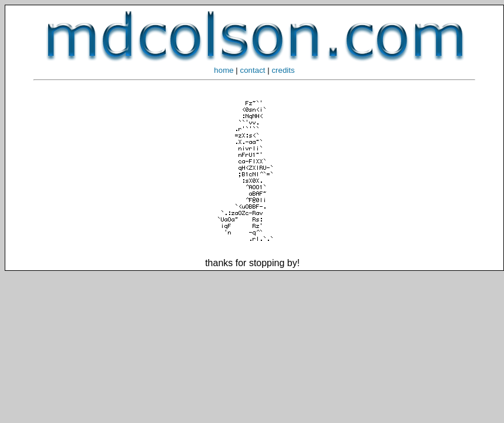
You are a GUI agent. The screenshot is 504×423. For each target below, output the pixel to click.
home (224, 70)
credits (283, 70)
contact (253, 70)
